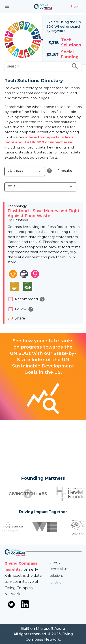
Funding (56, 582)
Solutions (56, 576)
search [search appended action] (75, 66)
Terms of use (59, 569)
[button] (25, 171)
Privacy (55, 562)
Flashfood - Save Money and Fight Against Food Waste (44, 213)
